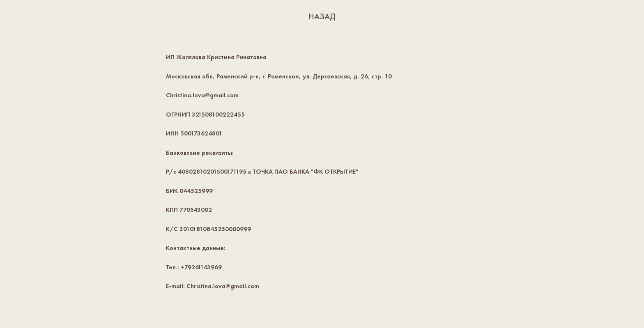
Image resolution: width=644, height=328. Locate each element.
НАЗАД (322, 16)
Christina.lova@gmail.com (202, 95)
